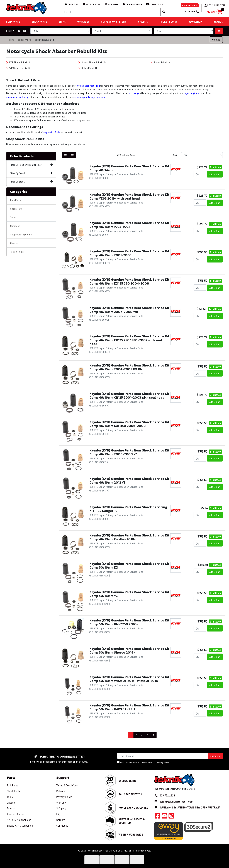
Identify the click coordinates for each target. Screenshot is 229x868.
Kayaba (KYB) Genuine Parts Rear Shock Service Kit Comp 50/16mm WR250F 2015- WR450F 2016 (129, 679)
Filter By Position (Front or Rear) (31, 165)
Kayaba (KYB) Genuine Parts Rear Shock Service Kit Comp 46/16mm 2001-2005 (129, 253)
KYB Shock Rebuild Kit (19, 62)
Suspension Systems (21, 234)
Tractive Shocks (16, 814)
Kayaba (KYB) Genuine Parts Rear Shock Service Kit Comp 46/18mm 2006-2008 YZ (129, 452)
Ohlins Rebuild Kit (89, 68)
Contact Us (62, 825)
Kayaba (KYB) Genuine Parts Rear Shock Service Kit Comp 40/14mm (129, 168)
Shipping (61, 808)
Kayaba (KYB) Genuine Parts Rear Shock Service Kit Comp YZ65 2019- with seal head (129, 196)
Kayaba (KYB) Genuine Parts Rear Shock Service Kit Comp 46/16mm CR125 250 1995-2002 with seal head (129, 340)
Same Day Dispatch (130, 794)
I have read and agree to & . (143, 762)
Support (63, 778)
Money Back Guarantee (133, 807)
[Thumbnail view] (65, 155)
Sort (175, 155)
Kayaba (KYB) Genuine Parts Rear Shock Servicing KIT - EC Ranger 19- (128, 509)
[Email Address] (163, 756)
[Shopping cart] (214, 12)
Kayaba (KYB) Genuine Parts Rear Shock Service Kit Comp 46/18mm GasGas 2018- (129, 537)
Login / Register (215, 5)
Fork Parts (15, 200)
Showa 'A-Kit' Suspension (21, 825)
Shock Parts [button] (39, 22)
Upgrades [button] (83, 22)
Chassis (14, 243)
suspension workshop (17, 97)
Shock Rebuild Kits (44, 40)
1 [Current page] (131, 735)
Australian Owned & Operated (132, 821)
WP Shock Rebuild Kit (18, 68)
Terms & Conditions (148, 762)
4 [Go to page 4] (148, 735)
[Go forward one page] (153, 735)
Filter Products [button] (22, 156)
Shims (13, 217)
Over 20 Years (127, 781)
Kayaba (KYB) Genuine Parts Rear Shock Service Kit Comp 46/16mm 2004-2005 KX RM (129, 367)
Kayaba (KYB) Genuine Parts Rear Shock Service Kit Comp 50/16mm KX (129, 566)
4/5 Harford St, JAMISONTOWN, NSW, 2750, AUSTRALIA (190, 807)
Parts (11, 778)
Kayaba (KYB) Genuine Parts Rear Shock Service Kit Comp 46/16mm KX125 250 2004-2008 (129, 281)
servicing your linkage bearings (89, 97)
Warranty (61, 802)
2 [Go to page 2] (136, 735)
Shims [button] (62, 22)
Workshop (195, 22)
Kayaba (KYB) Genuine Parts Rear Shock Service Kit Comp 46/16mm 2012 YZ (129, 481)
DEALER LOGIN (190, 5)
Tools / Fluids (17, 252)
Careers (61, 820)
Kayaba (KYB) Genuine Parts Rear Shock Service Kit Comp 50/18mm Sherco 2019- (129, 651)
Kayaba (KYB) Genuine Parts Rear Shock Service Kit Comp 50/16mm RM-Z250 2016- (129, 622)
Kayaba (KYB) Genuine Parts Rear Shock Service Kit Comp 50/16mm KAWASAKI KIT (129, 707)
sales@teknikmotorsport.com (176, 801)
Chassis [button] (143, 22)
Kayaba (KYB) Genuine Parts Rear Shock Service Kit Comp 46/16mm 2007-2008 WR (129, 310)
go (219, 31)
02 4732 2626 (190, 11)
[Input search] (111, 12)
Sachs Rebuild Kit (161, 62)
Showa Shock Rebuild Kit (92, 62)
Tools (10, 797)
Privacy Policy (163, 762)
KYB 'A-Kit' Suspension (19, 820)
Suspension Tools (51, 132)
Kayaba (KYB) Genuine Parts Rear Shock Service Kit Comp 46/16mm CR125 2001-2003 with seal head (129, 396)
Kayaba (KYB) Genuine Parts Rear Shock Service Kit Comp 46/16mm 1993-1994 (129, 225)
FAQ (58, 814)
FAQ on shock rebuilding (88, 86)
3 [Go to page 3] (142, 735)
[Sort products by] (202, 155)
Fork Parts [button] (13, 22)
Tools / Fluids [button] (168, 22)
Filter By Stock (31, 182)
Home (12, 40)
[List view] (72, 155)
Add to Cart (215, 174)
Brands (11, 808)
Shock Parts (25, 40)
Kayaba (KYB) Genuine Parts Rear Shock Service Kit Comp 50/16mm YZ (129, 594)
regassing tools (191, 93)
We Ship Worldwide (131, 834)
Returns (61, 791)
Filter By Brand (31, 173)
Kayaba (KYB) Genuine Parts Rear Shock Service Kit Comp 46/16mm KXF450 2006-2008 (129, 424)
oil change (134, 93)
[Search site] (164, 12)
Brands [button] (218, 22)
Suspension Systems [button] (114, 22)
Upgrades (15, 226)
